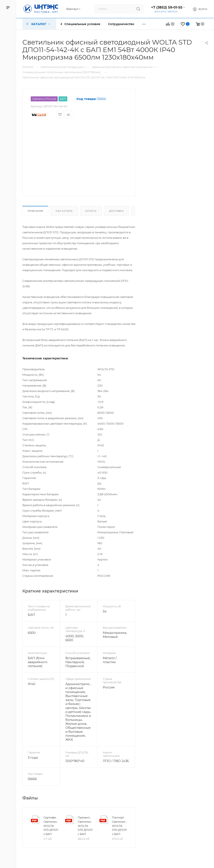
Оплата (91, 211)
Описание (35, 211)
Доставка (116, 211)
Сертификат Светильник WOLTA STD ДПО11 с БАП (51, 826)
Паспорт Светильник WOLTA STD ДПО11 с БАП (120, 826)
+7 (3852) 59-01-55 (167, 7)
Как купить (64, 211)
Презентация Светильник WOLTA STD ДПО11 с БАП (85, 826)
